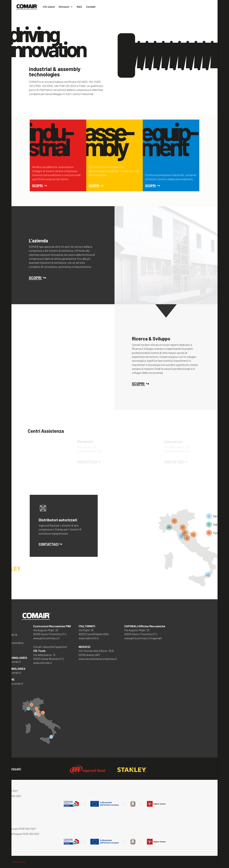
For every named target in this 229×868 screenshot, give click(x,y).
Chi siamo (49, 7)
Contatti (91, 7)
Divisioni (64, 7)
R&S (79, 7)
